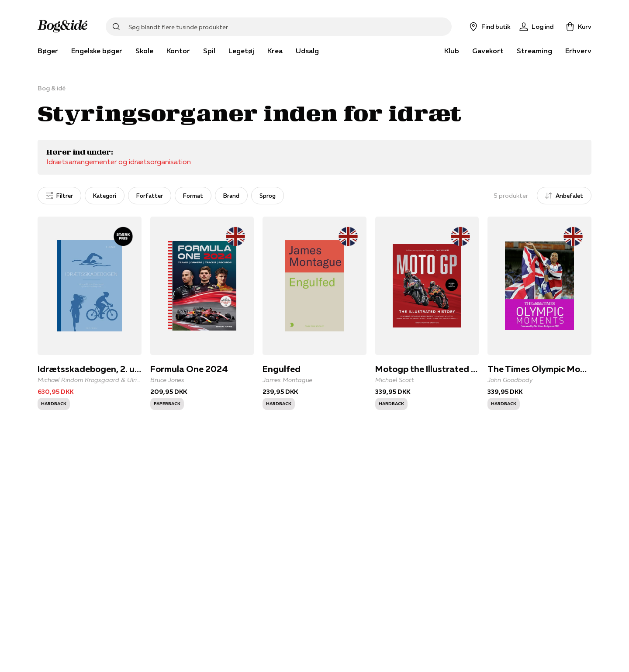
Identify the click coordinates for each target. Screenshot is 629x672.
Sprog (268, 196)
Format (193, 196)
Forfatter (150, 196)
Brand (231, 196)
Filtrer (59, 196)
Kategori (105, 196)
